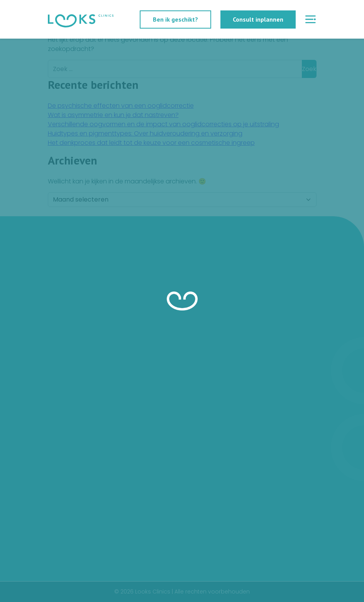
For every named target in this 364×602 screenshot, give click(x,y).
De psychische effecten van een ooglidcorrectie (121, 106)
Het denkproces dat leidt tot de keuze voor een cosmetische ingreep (151, 143)
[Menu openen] (311, 20)
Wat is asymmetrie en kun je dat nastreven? (113, 115)
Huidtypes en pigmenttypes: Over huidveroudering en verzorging (145, 133)
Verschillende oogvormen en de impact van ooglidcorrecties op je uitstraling (163, 124)
